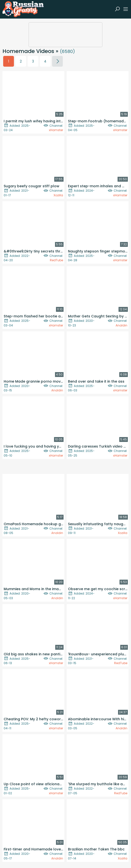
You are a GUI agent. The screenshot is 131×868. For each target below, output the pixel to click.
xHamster (56, 130)
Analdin (121, 325)
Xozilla (58, 195)
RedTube (56, 260)
